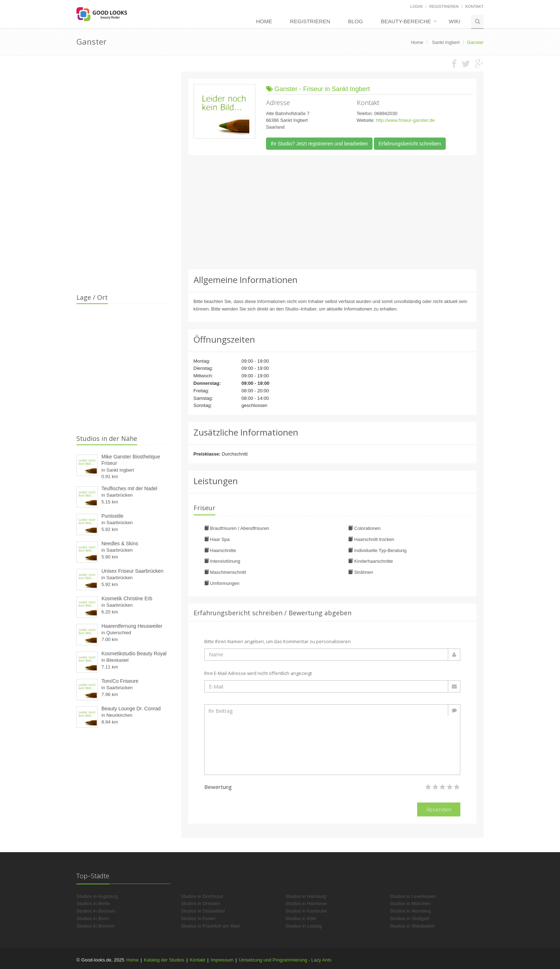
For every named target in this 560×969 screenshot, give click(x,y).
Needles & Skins (120, 543)
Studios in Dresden (201, 903)
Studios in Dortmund (202, 896)
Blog (355, 21)
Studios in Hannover (306, 903)
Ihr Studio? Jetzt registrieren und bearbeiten (319, 144)
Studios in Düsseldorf (203, 911)
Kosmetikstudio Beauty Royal (134, 654)
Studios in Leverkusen (413, 896)
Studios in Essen (198, 918)
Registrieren (444, 6)
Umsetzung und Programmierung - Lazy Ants (285, 960)
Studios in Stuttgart (410, 918)
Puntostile (112, 516)
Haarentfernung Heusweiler (132, 626)
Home (264, 21)
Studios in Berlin (93, 903)
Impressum (222, 960)
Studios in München (410, 903)
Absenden (439, 809)
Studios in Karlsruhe (306, 911)
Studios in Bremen (95, 926)
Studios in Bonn (93, 918)
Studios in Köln (301, 918)
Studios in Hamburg (306, 896)
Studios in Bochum (96, 911)
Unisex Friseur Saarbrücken (132, 571)
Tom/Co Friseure (120, 681)
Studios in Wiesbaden (412, 926)
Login (416, 6)
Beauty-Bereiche (406, 21)
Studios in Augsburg (97, 896)
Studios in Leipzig (304, 926)
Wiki (455, 21)
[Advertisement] (332, 212)
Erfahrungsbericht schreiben (410, 144)
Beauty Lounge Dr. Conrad (131, 709)
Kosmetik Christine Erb (127, 598)
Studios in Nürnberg (411, 911)
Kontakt (474, 6)
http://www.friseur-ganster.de (405, 120)
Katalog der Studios (164, 960)
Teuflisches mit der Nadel (129, 488)
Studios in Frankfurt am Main (211, 926)
